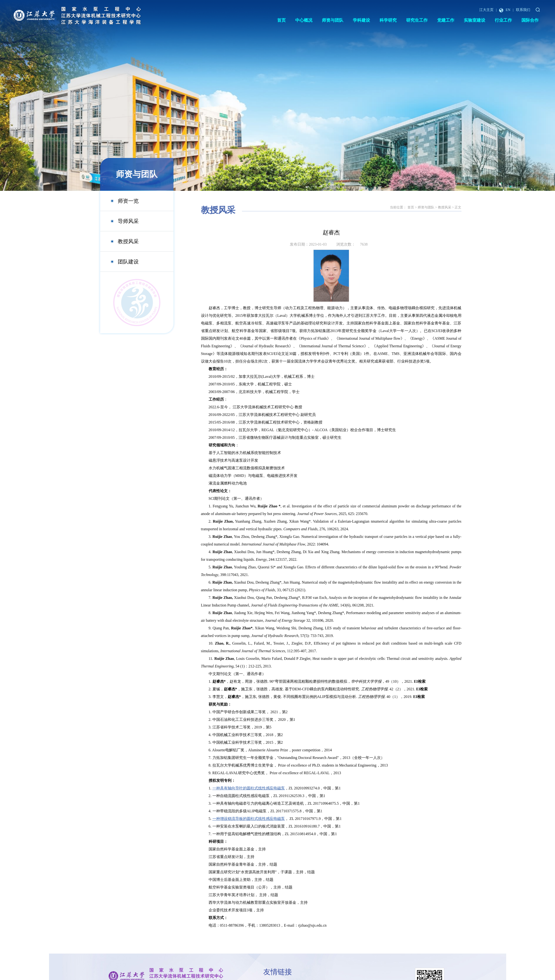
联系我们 (523, 10)
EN (505, 10)
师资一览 (120, 201)
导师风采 (120, 221)
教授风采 (120, 241)
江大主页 (486, 10)
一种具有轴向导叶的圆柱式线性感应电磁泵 (279, 788)
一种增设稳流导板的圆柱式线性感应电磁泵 (279, 819)
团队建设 (120, 262)
